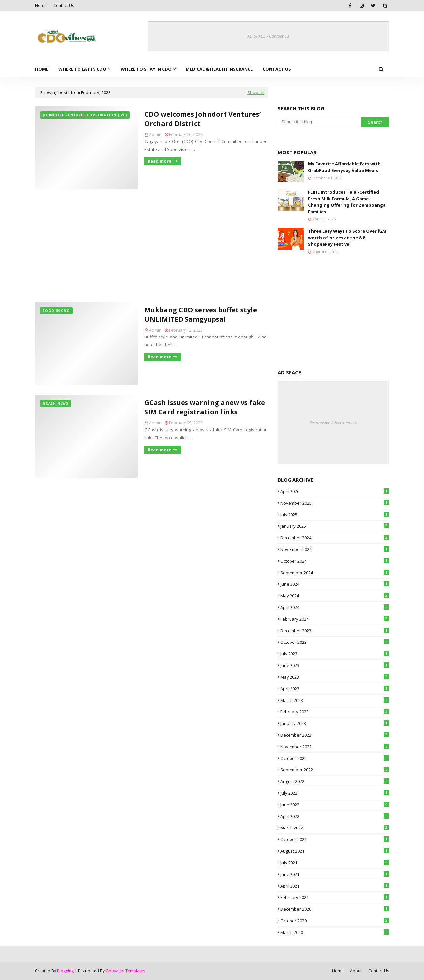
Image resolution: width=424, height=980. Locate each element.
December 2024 (335, 538)
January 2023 (335, 723)
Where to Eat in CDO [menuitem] (82, 69)
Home (41, 5)
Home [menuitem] (42, 69)
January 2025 (335, 526)
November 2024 (335, 549)
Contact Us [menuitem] (277, 69)
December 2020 (335, 909)
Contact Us (64, 5)
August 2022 (335, 781)
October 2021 (335, 839)
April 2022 (335, 816)
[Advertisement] (151, 246)
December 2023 (335, 631)
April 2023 (335, 689)
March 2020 (335, 932)
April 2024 (335, 607)
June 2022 (335, 805)
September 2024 (335, 573)
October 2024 (335, 561)
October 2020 (335, 921)
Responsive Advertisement (333, 423)
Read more (159, 161)
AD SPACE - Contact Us (268, 36)
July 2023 (335, 654)
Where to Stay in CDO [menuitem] (146, 69)
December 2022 (335, 735)
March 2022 (335, 828)
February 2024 (335, 619)
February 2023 (335, 712)
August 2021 (335, 851)
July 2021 (335, 863)
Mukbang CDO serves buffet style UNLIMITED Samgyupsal (201, 314)
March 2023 (335, 700)
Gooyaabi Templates (125, 971)
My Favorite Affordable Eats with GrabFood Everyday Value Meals (344, 167)
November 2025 (335, 503)
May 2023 (335, 677)
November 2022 (335, 747)
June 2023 (335, 665)
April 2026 (335, 491)
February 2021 (335, 897)
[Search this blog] (319, 122)
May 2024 (335, 596)
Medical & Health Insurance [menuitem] (219, 69)
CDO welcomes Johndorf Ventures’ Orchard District (203, 119)
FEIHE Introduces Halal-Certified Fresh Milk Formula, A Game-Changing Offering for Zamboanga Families (347, 202)
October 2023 (335, 642)
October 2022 (335, 758)
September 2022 (335, 770)
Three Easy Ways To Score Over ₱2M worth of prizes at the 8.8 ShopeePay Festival (347, 238)
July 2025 (335, 515)
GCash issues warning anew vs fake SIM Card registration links (205, 407)
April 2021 (335, 886)
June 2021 (335, 874)
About (356, 971)
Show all (256, 92)
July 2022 (335, 793)
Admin (155, 134)
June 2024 (335, 584)
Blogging (65, 971)
